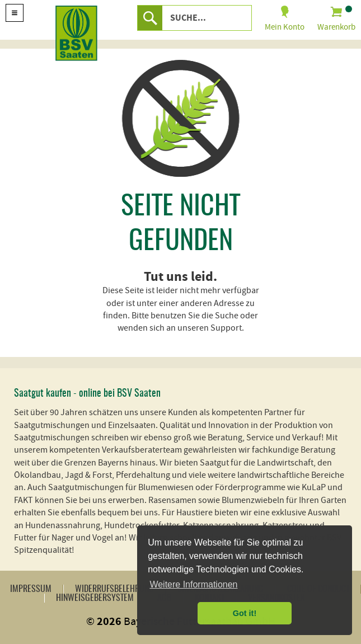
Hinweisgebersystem (95, 598)
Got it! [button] (245, 613)
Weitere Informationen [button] (193, 584)
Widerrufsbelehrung (114, 589)
